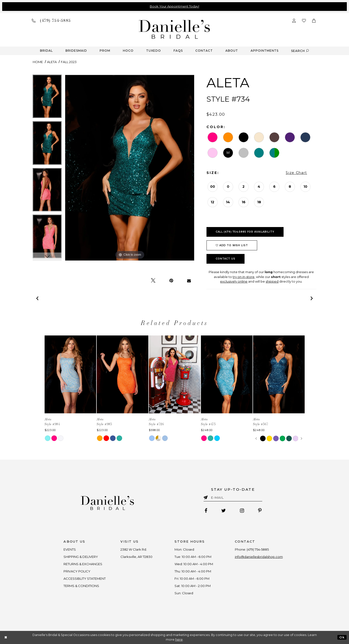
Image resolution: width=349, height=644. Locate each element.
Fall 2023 (69, 62)
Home (38, 62)
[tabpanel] (47, 98)
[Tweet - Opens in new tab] (153, 281)
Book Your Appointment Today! (174, 6)
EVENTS (70, 549)
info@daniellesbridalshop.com (259, 557)
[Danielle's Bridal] (174, 29)
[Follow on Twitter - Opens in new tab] (224, 511)
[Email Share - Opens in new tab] (189, 281)
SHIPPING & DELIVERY (81, 557)
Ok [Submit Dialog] (342, 637)
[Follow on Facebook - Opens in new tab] (206, 511)
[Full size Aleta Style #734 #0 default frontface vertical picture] (130, 168)
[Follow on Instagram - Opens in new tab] (242, 511)
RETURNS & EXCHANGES (83, 564)
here (179, 640)
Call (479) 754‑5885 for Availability (245, 232)
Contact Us (226, 259)
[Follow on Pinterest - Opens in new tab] (260, 511)
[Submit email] (207, 497)
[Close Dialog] (6, 637)
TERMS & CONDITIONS (82, 586)
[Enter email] (233, 498)
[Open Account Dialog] (294, 20)
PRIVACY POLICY (77, 571)
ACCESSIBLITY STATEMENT (85, 579)
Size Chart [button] (296, 173)
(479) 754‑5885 (258, 549)
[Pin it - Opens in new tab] (171, 281)
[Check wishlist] (304, 20)
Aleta (52, 62)
